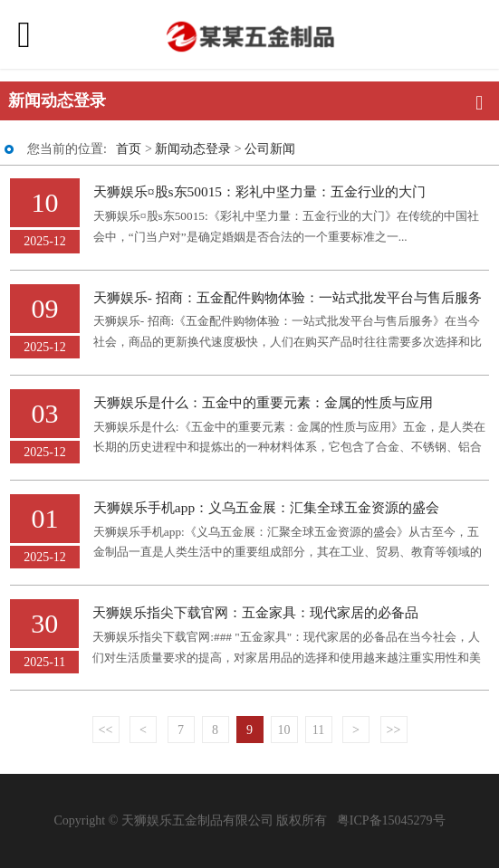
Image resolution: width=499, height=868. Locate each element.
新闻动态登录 (193, 149)
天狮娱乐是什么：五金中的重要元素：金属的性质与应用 (263, 402)
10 (284, 730)
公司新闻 (270, 149)
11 (318, 730)
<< (106, 730)
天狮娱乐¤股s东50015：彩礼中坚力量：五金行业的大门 (259, 191)
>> (394, 730)
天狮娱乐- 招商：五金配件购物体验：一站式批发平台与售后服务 (288, 297)
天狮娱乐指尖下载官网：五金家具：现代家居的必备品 (255, 612)
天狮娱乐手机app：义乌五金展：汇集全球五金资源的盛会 (266, 507)
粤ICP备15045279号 (391, 820)
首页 (129, 149)
